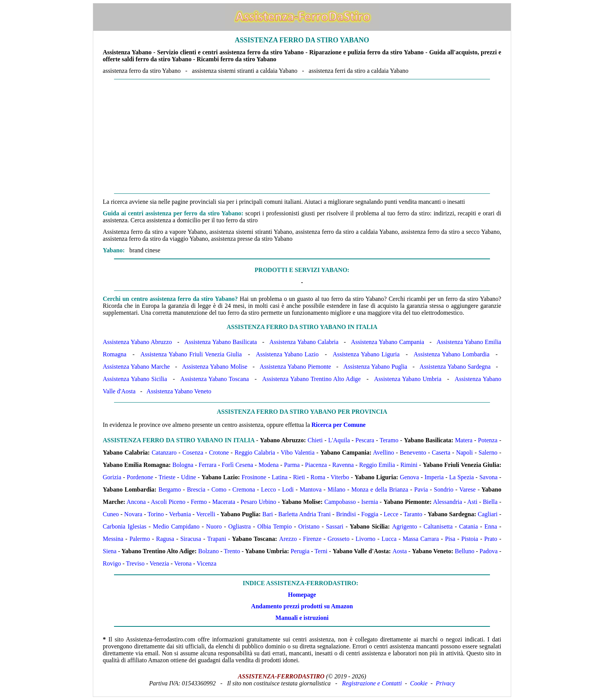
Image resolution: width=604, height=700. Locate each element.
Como (219, 489)
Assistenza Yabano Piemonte (295, 367)
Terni (321, 551)
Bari (268, 514)
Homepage (302, 595)
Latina (279, 477)
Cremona (244, 489)
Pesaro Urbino (258, 502)
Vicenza (206, 563)
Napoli (465, 452)
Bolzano (209, 551)
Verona (183, 563)
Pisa (450, 539)
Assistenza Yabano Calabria (304, 342)
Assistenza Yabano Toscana (215, 379)
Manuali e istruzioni (302, 618)
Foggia (370, 514)
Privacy (445, 683)
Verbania (180, 514)
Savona (488, 477)
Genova (409, 477)
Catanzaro (164, 452)
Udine (189, 477)
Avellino (383, 452)
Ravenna (343, 465)
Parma (292, 465)
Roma (318, 477)
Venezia (159, 563)
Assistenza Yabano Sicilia (135, 379)
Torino (156, 514)
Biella (490, 502)
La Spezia (461, 477)
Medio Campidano (176, 526)
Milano (336, 489)
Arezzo (288, 539)
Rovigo (112, 563)
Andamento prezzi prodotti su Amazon (302, 606)
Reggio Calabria (255, 452)
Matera (464, 440)
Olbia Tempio (275, 526)
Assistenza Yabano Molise (215, 367)
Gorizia (112, 477)
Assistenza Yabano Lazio (287, 354)
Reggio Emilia (377, 465)
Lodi (288, 489)
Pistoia (470, 539)
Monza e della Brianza (380, 489)
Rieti (299, 477)
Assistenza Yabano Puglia (375, 367)
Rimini (409, 465)
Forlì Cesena (238, 465)
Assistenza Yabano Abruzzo (137, 342)
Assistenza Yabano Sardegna (455, 367)
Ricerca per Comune (339, 425)
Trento (232, 551)
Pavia (421, 489)
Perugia (300, 551)
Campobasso (340, 502)
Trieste (167, 477)
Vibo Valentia (298, 452)
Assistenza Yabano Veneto (179, 391)
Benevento (413, 452)
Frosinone (254, 477)
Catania (469, 526)
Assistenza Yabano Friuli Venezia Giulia (191, 354)
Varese (467, 489)
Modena (268, 465)
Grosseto (338, 539)
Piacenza (316, 465)
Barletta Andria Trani (304, 514)
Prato (491, 539)
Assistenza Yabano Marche (136, 367)
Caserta (441, 452)
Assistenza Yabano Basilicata (221, 342)
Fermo (199, 502)
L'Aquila (339, 440)
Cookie (419, 683)
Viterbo (340, 477)
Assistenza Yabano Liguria (366, 354)
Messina (113, 539)
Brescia (196, 489)
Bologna (183, 465)
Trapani (217, 539)
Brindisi (346, 514)
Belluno (465, 551)
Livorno (366, 539)
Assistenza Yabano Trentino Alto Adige (311, 379)
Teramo (389, 440)
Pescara (365, 440)
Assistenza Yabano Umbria (408, 379)
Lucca (389, 539)
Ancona (136, 502)
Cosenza (193, 452)
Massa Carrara (421, 539)
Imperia (434, 477)
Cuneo (111, 514)
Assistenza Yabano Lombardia (452, 354)
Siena (110, 551)
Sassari (335, 526)
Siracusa (191, 539)
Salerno (488, 452)
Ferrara (208, 465)
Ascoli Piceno (168, 502)
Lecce (391, 514)
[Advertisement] (302, 136)
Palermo (140, 539)
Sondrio (444, 489)
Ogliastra (240, 526)
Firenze (312, 539)
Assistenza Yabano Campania (388, 342)
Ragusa (165, 539)
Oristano (309, 526)
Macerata (224, 502)
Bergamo (169, 489)
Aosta (400, 551)
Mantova (311, 489)
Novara (133, 514)
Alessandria (448, 502)
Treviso (135, 563)
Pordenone (140, 477)
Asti (472, 502)
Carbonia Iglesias (125, 526)
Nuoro (214, 526)
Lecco (269, 489)
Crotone (219, 452)
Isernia (370, 502)
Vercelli (206, 514)
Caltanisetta (438, 526)
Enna (491, 526)
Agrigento (405, 526)
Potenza (488, 440)
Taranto (413, 514)
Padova (489, 551)
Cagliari (488, 514)
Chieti (315, 440)
